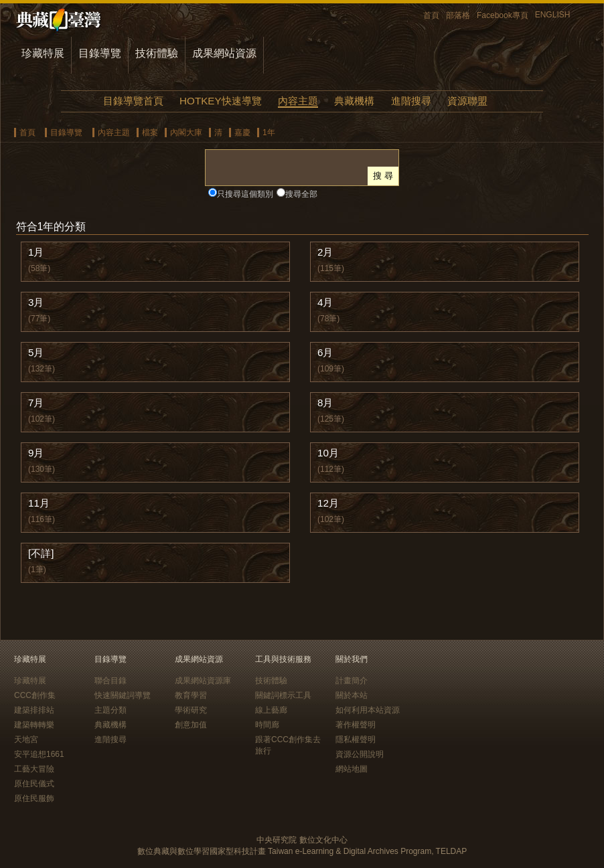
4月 (325, 302)
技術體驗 (157, 53)
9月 (36, 453)
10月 (328, 453)
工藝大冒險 (34, 769)
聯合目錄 (110, 681)
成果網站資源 (224, 53)
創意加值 (191, 725)
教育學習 (191, 695)
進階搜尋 (411, 101)
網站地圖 (352, 769)
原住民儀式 (34, 784)
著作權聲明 (356, 725)
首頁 (431, 15)
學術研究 (191, 710)
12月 (328, 503)
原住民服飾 (34, 798)
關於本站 (352, 695)
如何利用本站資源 (368, 710)
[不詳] (41, 553)
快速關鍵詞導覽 (123, 695)
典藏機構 (354, 101)
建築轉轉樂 (34, 725)
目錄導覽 (100, 53)
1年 (269, 133)
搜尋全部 (301, 194)
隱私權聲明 (356, 740)
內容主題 (298, 101)
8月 (325, 403)
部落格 (458, 15)
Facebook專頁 (503, 15)
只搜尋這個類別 (245, 194)
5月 (36, 352)
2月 (325, 252)
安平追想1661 (39, 754)
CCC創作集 (35, 695)
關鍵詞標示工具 (283, 695)
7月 (36, 403)
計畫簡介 (352, 681)
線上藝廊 (271, 710)
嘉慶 (242, 133)
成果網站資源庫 (203, 681)
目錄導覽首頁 (133, 101)
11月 (39, 503)
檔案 (150, 133)
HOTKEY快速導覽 (220, 101)
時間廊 (267, 725)
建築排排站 (34, 710)
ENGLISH (553, 15)
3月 (36, 302)
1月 (36, 252)
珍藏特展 (43, 53)
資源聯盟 (467, 101)
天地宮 (26, 740)
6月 (325, 352)
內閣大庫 (186, 133)
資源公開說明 (360, 754)
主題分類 (110, 710)
